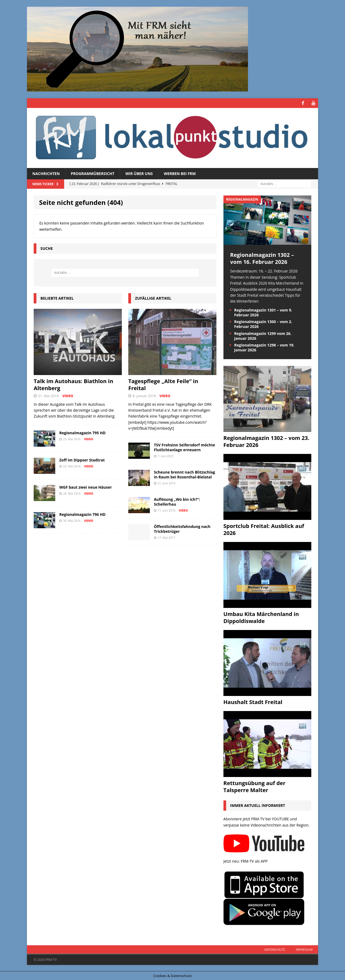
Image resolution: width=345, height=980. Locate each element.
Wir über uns (139, 173)
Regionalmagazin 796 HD (82, 514)
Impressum (304, 949)
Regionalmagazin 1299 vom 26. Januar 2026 (263, 336)
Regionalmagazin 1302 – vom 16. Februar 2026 (262, 258)
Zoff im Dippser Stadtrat (82, 460)
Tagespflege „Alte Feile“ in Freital (163, 384)
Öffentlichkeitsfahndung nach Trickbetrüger (182, 529)
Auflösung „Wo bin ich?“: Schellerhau (177, 501)
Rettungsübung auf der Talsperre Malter (254, 787)
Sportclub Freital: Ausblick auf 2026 (264, 529)
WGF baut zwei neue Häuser (86, 487)
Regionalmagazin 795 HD (82, 433)
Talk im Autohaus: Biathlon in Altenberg (73, 384)
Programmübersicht (93, 173)
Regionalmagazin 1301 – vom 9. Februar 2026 (263, 312)
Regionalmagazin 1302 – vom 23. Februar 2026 (266, 441)
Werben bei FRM (180, 173)
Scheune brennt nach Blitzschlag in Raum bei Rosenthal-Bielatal (184, 474)
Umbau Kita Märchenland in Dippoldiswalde (261, 617)
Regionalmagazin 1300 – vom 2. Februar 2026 (263, 324)
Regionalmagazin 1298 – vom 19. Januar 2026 (264, 347)
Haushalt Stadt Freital (253, 702)
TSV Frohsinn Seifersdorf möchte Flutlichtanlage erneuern (184, 447)
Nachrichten (46, 173)
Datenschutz (275, 949)
